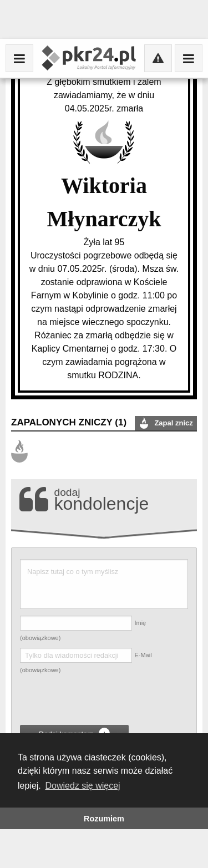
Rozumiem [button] (104, 819)
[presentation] (104, 701)
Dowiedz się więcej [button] (82, 786)
